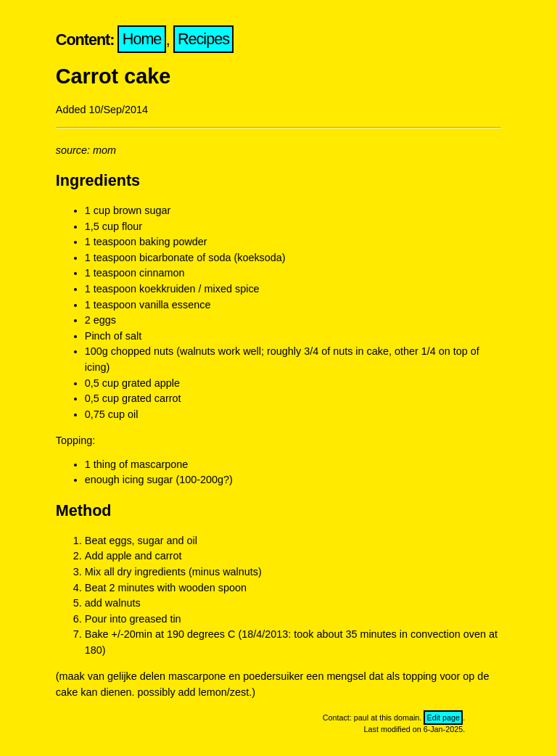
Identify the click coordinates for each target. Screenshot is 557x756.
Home (142, 40)
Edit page (443, 718)
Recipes (203, 40)
